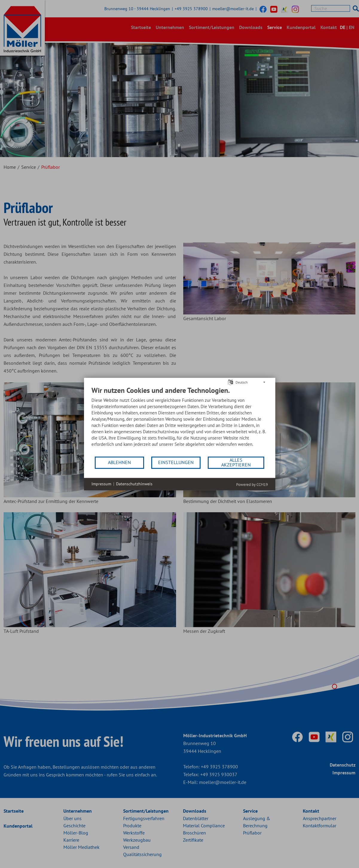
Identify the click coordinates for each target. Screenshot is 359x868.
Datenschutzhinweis (134, 484)
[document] (180, 421)
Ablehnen (119, 462)
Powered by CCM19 (252, 484)
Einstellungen (176, 462)
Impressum (101, 484)
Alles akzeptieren (236, 462)
